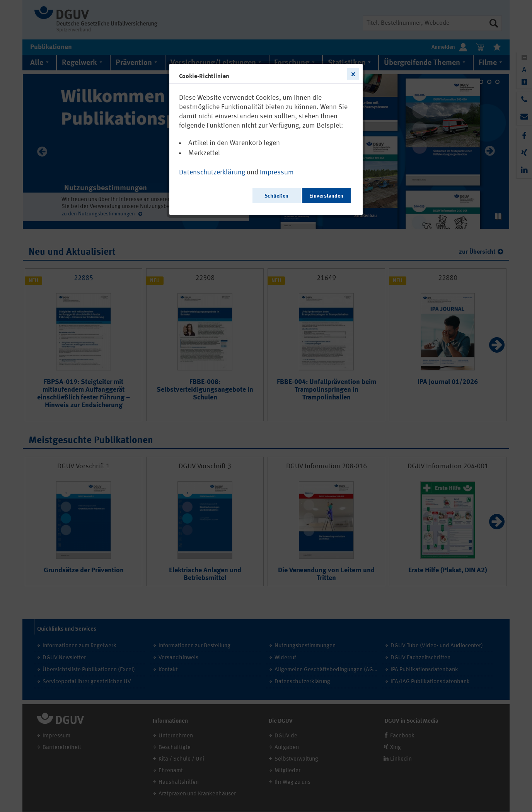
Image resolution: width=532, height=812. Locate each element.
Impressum (277, 172)
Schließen (276, 196)
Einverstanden (326, 196)
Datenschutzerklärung (212, 172)
